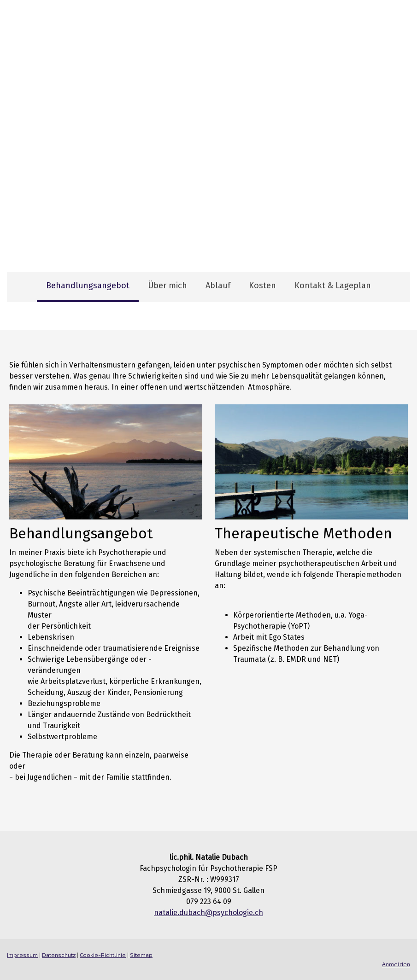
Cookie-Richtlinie (103, 955)
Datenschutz (59, 955)
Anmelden (396, 964)
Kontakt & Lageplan (333, 286)
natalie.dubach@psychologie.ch (208, 913)
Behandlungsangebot (88, 286)
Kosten (262, 286)
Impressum (22, 955)
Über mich (167, 286)
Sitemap (141, 955)
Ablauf (218, 286)
